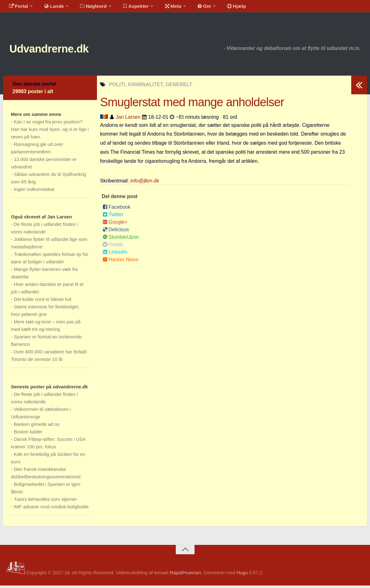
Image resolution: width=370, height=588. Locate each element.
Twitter (113, 217)
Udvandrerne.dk (58, 50)
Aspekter (129, 8)
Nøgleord (88, 8)
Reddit (113, 247)
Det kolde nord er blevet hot (43, 302)
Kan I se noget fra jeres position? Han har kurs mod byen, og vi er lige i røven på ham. (50, 132)
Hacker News (120, 262)
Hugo (242, 575)
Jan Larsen (128, 119)
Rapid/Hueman (185, 575)
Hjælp (224, 8)
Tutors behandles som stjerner (45, 502)
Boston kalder (28, 434)
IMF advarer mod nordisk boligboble (51, 509)
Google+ (115, 224)
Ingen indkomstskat (34, 192)
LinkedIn (115, 254)
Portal (18, 8)
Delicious (116, 232)
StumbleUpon (121, 239)
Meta (165, 8)
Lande (51, 8)
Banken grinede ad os (37, 427)
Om (194, 8)
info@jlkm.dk (145, 183)
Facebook (117, 209)
